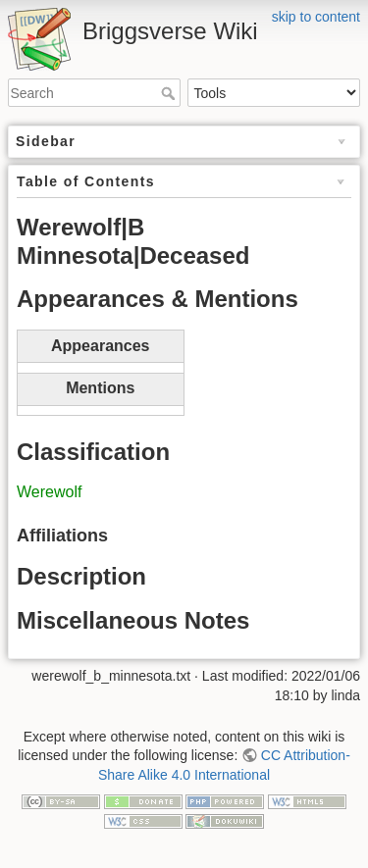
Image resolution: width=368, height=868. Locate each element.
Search (170, 93)
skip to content (316, 17)
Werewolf (49, 492)
